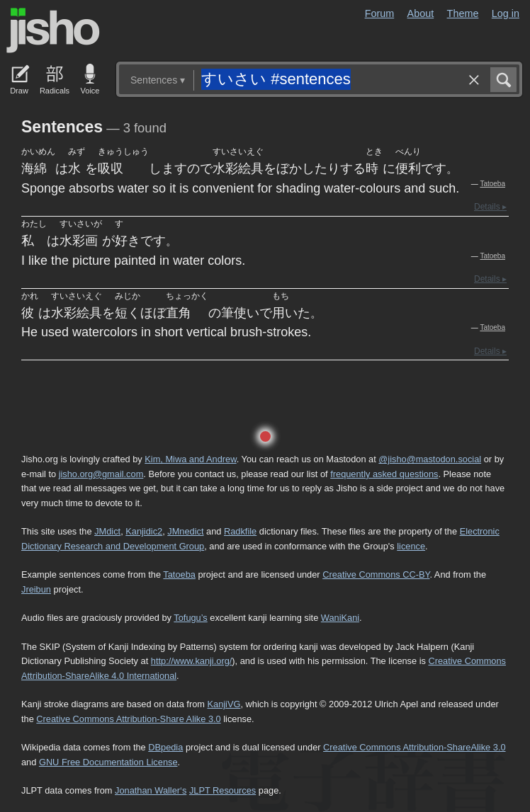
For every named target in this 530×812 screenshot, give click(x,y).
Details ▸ (490, 207)
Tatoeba (492, 184)
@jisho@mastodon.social (430, 459)
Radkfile (240, 531)
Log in (506, 13)
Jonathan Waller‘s (151, 790)
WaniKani (340, 618)
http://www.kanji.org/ (192, 661)
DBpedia (165, 747)
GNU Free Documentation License (108, 762)
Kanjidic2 (144, 531)
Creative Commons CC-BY (376, 574)
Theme (463, 13)
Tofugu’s (190, 618)
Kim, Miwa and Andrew (190, 459)
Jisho (53, 30)
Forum (380, 13)
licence (411, 546)
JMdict (107, 531)
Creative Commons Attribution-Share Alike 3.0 (128, 719)
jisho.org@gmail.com (101, 474)
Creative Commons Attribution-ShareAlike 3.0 (414, 747)
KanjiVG (224, 704)
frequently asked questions (384, 474)
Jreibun (36, 589)
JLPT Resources (222, 790)
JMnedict (185, 531)
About (421, 13)
